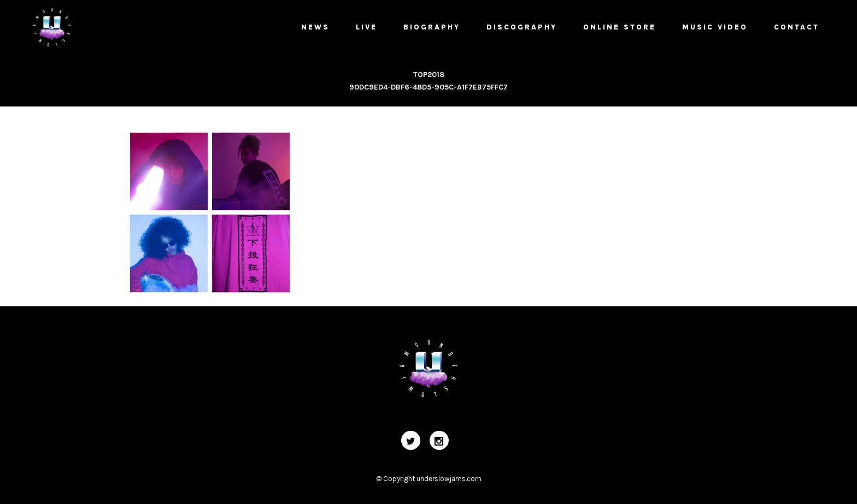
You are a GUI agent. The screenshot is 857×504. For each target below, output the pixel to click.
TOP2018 (429, 75)
